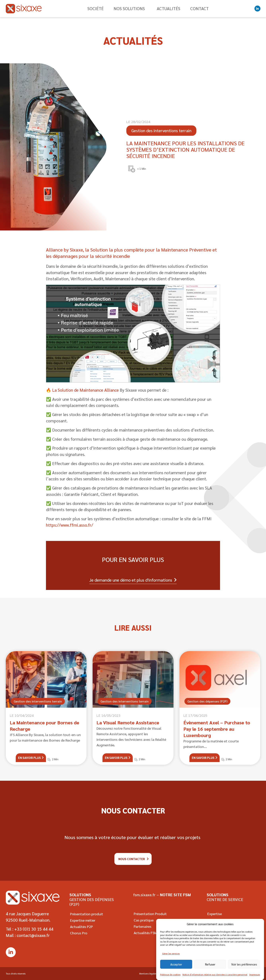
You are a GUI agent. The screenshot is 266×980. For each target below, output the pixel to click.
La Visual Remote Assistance (128, 722)
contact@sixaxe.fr (33, 935)
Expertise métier (82, 920)
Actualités (169, 8)
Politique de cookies (170, 978)
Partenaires (142, 926)
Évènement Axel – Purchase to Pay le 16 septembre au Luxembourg (217, 729)
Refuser (210, 967)
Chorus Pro (78, 933)
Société (95, 8)
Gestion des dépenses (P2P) (207, 701)
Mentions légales (147, 974)
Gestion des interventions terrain (38, 701)
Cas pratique (143, 920)
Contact (199, 8)
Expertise (214, 914)
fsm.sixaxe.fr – (162, 895)
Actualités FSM (145, 933)
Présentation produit (86, 914)
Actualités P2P (81, 927)
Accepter (176, 967)
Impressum (255, 978)
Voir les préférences (244, 967)
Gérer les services (171, 956)
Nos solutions (130, 8)
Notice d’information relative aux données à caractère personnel (215, 978)
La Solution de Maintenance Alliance (85, 390)
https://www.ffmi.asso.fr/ (70, 525)
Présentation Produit (150, 914)
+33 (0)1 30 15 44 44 (34, 929)
